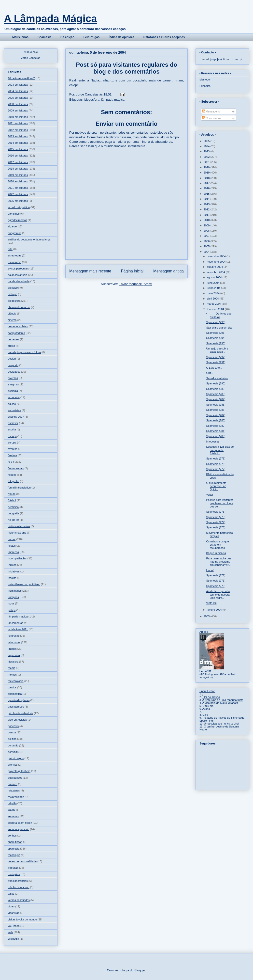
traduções (14, 874)
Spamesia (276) (216, 512)
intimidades (15, 591)
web (10, 932)
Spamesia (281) (216, 431)
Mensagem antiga (169, 271)
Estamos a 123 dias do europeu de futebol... (220, 450)
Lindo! (210, 570)
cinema (12, 320)
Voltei (209, 495)
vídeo (11, 906)
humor (12, 539)
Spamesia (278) (216, 464)
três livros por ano (19, 887)
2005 (207, 246)
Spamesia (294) (216, 338)
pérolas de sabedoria (21, 713)
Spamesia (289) (216, 389)
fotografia (14, 481)
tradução (13, 868)
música (12, 687)
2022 (207, 157)
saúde (12, 810)
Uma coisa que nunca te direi (221, 724)
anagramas (15, 233)
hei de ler (13, 520)
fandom (12, 455)
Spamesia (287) (216, 399)
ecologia (13, 391)
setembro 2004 (216, 272)
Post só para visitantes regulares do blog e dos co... (220, 503)
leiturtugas (14, 642)
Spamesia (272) (216, 575)
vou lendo (14, 926)
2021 (207, 162)
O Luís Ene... (214, 368)
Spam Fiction (207, 691)
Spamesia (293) (216, 343)
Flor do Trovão (211, 697)
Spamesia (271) (216, 581)
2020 (207, 167)
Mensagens (211, 111)
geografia (14, 513)
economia (14, 397)
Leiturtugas (91, 37)
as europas (14, 255)
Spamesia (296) (216, 322)
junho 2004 (214, 288)
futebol (12, 500)
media (12, 668)
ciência (12, 314)
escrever (13, 423)
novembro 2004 (217, 262)
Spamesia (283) (216, 420)
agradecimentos (17, 220)
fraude (12, 494)
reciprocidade (16, 797)
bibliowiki (13, 288)
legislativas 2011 (18, 629)
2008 (207, 231)
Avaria (206, 709)
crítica (11, 346)
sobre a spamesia (19, 829)
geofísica (13, 507)
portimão (13, 745)
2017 (207, 183)
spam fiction (15, 842)
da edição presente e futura (24, 352)
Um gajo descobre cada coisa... (217, 350)
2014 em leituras (18, 143)
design (12, 359)
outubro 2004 (215, 267)
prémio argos (16, 758)
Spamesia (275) (216, 517)
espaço (12, 436)
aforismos (14, 214)
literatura (13, 662)
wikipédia (13, 939)
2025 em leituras (18, 201)
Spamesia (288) (216, 394)
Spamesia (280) (216, 436)
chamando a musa (19, 307)
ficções (12, 475)
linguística (14, 655)
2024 (207, 146)
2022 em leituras (18, 194)
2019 (207, 173)
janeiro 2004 (215, 610)
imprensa (13, 552)
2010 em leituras (18, 117)
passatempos (16, 707)
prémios (13, 765)
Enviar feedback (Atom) (136, 284)
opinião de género (19, 700)
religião (12, 803)
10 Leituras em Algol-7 (21, 78)
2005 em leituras (18, 98)
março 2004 (214, 304)
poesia (12, 732)
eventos (13, 449)
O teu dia (208, 706)
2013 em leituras (18, 136)
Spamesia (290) (216, 383)
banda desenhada (19, 281)
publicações (15, 778)
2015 (207, 194)
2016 (207, 188)
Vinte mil (211, 603)
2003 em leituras (18, 85)
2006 (207, 241)
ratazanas (14, 790)
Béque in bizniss (216, 553)
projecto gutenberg (19, 771)
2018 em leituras (18, 169)
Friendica (205, 86)
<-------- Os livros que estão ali (219, 315)
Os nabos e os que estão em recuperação (217, 545)
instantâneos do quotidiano (24, 584)
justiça (12, 610)
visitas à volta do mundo (22, 919)
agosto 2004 (215, 277)
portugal (13, 752)
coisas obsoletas (18, 326)
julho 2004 (213, 283)
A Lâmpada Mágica (50, 19)
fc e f (11, 462)
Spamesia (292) (216, 357)
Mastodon (205, 79)
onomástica (15, 694)
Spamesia (44, 37)
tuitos (11, 894)
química (13, 784)
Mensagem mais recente (90, 271)
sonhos (12, 836)
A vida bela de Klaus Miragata (220, 703)
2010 (207, 220)
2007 (207, 236)
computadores (16, 333)
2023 (207, 151)
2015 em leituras (18, 149)
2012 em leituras (18, 130)
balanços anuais (18, 275)
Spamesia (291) (216, 362)
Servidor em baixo (217, 378)
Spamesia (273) (216, 527)
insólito (12, 578)
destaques (14, 372)
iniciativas (14, 571)
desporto (13, 365)
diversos (13, 378)
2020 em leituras (18, 181)
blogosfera (92, 100)
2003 (207, 616)
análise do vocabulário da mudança (29, 239)
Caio (205, 715)
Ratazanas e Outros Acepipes (164, 37)
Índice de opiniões (121, 37)
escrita (12, 429)
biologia (13, 294)
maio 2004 (213, 293)
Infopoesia (212, 442)
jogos (11, 603)
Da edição (67, 37)
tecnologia (14, 855)
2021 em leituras (18, 188)
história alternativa (19, 526)
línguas (12, 649)
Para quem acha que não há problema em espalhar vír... (219, 562)
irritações (13, 597)
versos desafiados (19, 900)
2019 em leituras (18, 175)
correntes (14, 339)
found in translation (19, 488)
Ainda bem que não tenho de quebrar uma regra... (218, 594)
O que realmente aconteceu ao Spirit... (216, 486)
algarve (12, 226)
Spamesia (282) (216, 426)
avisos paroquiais (18, 269)
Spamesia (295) (216, 333)
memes (12, 675)
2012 (207, 209)
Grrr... (210, 373)
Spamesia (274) (216, 522)
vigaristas (14, 913)
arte (10, 249)
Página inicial (132, 271)
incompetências (17, 558)
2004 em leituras (18, 91)
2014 (207, 199)
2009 (207, 225)
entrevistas (14, 410)
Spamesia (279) (216, 458)
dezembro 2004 (217, 256)
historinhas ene (17, 533)
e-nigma (13, 384)
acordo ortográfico (19, 207)
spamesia (14, 849)
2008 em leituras (18, 104)
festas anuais (16, 468)
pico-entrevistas (17, 720)
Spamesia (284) (216, 415)
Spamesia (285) (216, 410)
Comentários (212, 118)
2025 (207, 141)
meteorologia (16, 681)
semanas (13, 816)
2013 (207, 204)
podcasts (13, 726)
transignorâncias (18, 881)
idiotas (12, 546)
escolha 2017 (16, 417)
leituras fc (14, 636)
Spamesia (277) (216, 469)
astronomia (14, 262)
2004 (207, 252)
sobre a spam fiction (20, 823)
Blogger (140, 970)
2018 (207, 178)
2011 (207, 215)
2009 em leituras (18, 111)
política (12, 739)
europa (12, 443)
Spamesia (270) (216, 586)
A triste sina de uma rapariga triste (223, 700)
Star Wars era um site (219, 328)
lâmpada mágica (113, 100)
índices (12, 565)
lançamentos (15, 623)
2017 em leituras (18, 162)
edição (12, 404)
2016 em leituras (18, 156)
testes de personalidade (22, 861)
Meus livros (20, 37)
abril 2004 (213, 299)
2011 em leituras (18, 123)
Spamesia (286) (216, 405)
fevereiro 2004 (216, 309)
